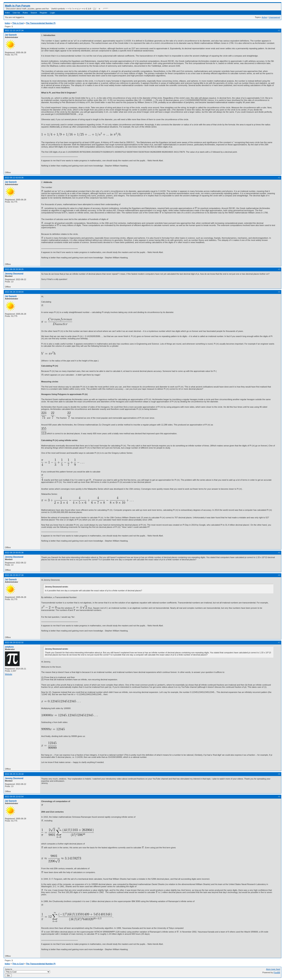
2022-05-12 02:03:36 (14, 178)
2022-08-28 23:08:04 (14, 292)
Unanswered (274, 17)
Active (264, 17)
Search (34, 13)
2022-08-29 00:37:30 (14, 575)
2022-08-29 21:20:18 (14, 774)
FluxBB (277, 972)
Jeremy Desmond (14, 274)
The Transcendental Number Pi (41, 23)
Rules (25, 13)
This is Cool (18, 23)
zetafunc (9, 647)
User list (16, 13)
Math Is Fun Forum (18, 6)
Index (7, 13)
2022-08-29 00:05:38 (14, 553)
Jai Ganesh (11, 35)
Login (52, 13)
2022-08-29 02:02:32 (14, 642)
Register (44, 13)
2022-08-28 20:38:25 (14, 269)
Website (9, 674)
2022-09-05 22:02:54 (14, 797)
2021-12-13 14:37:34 (14, 30)
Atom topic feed (273, 969)
